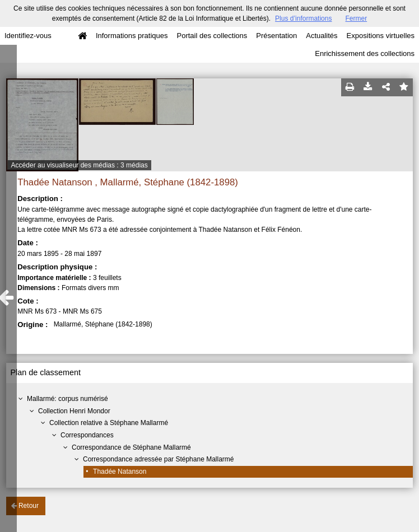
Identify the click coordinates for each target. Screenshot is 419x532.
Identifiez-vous (28, 36)
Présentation (276, 36)
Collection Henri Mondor (74, 411)
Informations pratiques (132, 36)
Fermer (356, 18)
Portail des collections (212, 36)
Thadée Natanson (120, 472)
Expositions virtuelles (381, 36)
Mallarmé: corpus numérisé (67, 399)
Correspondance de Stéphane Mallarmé (131, 447)
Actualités (322, 36)
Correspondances (87, 435)
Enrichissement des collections (365, 53)
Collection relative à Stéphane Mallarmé (109, 423)
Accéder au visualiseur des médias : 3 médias (80, 165)
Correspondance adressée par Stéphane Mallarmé (159, 459)
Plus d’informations (303, 18)
